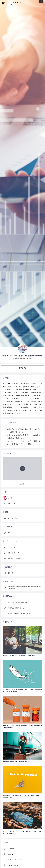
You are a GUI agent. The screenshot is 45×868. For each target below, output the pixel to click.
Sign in (41, 2)
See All (21, 484)
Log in (35, 2)
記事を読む (23, 368)
